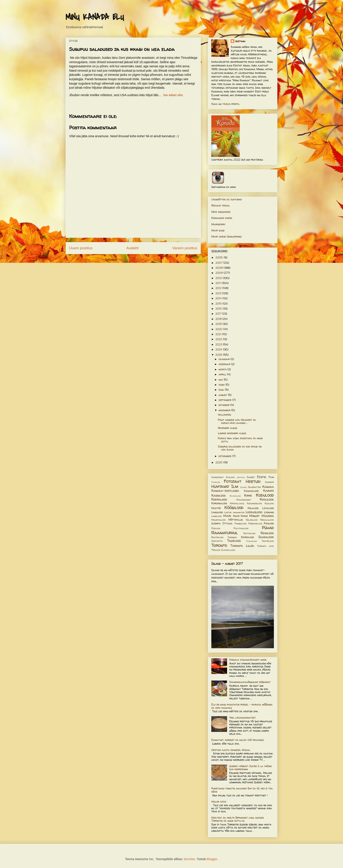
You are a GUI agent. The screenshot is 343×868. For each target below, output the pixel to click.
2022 (219, 339)
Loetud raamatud (234, 512)
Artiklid (241, 477)
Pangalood (241, 523)
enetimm (240, 41)
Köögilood (234, 508)
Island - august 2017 (227, 564)
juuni (222, 385)
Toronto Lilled (242, 546)
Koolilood (267, 499)
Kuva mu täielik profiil (225, 104)
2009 (220, 273)
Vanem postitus (185, 248)
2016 (219, 309)
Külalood (253, 508)
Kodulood (265, 495)
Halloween (224, 415)
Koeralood (219, 499)
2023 (219, 344)
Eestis (262, 477)
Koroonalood (219, 503)
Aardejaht (217, 477)
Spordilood (247, 537)
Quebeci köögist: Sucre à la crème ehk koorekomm (250, 768)
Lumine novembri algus (232, 433)
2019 (219, 324)
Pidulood (269, 523)
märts (223, 369)
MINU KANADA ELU (95, 17)
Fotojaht (233, 481)
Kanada (268, 487)
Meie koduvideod (221, 212)
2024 (219, 349)
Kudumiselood (255, 503)
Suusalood (266, 537)
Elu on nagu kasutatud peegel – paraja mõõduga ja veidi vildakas (242, 706)
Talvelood (234, 541)
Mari (227, 516)
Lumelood (217, 516)
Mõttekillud (236, 520)
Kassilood (219, 496)
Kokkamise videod (222, 218)
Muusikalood (219, 520)
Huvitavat (220, 486)
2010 (219, 278)
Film (271, 477)
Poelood (216, 528)
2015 (219, 304)
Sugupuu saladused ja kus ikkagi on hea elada (240, 448)
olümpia (216, 523)
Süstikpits (217, 541)
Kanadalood (251, 491)
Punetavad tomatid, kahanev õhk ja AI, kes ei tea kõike (242, 790)
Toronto (219, 545)
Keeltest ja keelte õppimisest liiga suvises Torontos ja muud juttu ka (238, 819)
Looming (269, 512)
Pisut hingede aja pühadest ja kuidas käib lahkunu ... (237, 421)
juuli (222, 390)
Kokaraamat (244, 500)
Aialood (230, 477)
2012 (219, 288)
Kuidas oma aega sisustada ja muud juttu (240, 440)
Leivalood (268, 508)
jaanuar (225, 359)
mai (221, 380)
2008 (220, 268)
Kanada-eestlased (225, 491)
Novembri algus (227, 428)
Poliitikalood (241, 528)
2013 (219, 293)
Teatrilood (268, 541)
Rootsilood (217, 537)
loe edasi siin (173, 95)
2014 (219, 298)
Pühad (268, 528)
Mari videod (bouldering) (227, 236)
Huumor (269, 482)
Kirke (248, 496)
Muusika (268, 516)
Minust (255, 516)
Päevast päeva (220, 205)
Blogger (212, 859)
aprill (223, 374)
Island (243, 487)
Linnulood (217, 512)
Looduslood (254, 512)
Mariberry (218, 224)
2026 (219, 462)
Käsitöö (216, 508)
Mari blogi (218, 230)
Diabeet (251, 477)
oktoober (224, 405)
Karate (269, 491)
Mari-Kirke (240, 516)
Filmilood (216, 482)
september (225, 400)
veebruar (225, 364)
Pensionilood (255, 523)
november (225, 410)
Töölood (216, 550)
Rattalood (249, 533)
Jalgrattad (254, 487)
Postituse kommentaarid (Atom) (140, 260)
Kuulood (269, 503)
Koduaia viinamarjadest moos (248, 660)
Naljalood (252, 520)
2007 (219, 263)
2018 (219, 319)
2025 (219, 355)
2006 (220, 257)
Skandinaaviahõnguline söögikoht (250, 682)
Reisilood (267, 533)
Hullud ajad (219, 801)
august (223, 395)
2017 (219, 314)
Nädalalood (267, 520)
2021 (219, 334)
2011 (219, 283)
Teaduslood (251, 541)
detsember (225, 456)
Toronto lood (265, 546)
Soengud (232, 537)
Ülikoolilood (228, 550)
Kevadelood (235, 496)
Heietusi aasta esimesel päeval (231, 750)
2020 (219, 329)
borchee (190, 859)
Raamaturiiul (225, 533)
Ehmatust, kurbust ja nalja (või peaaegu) (238, 740)
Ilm (235, 486)
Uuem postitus (81, 248)
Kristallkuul (237, 503)
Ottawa (227, 523)
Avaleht (133, 248)
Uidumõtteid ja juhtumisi (227, 199)
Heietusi (253, 481)
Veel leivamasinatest (242, 718)
